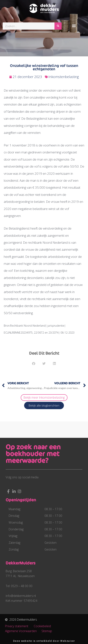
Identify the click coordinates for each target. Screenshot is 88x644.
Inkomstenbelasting (64, 77)
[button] (74, 26)
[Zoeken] (58, 26)
